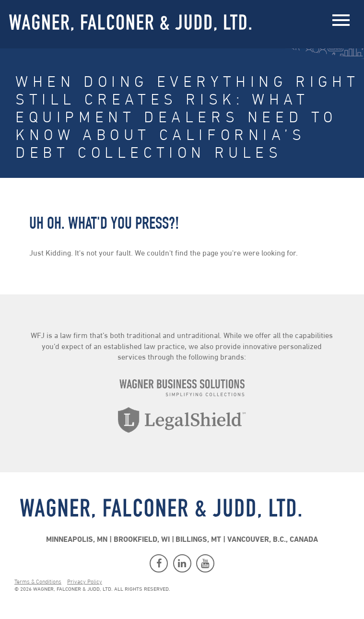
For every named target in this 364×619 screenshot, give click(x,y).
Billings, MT (198, 540)
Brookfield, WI (142, 540)
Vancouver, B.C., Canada (273, 540)
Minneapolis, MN (77, 540)
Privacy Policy (85, 582)
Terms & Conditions (38, 582)
